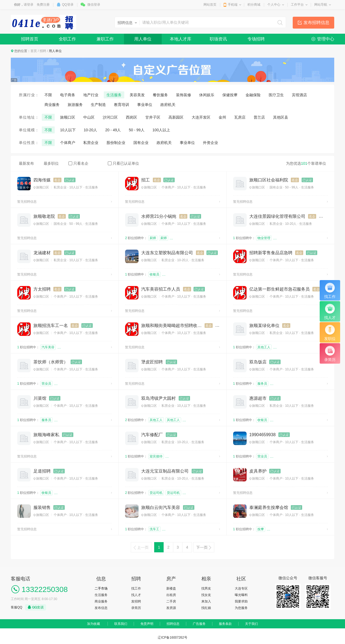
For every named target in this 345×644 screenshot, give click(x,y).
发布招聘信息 (316, 23)
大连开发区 (201, 117)
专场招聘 (256, 39)
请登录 (29, 5)
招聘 (43, 51)
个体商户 (68, 143)
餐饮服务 (160, 95)
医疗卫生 (276, 95)
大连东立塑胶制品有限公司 (167, 253)
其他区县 (281, 117)
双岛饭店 (258, 362)
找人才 (136, 595)
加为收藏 (94, 624)
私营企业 (91, 143)
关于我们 (251, 624)
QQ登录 (68, 5)
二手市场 (101, 588)
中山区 (89, 117)
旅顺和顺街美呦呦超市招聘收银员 (171, 326)
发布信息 (101, 608)
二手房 (171, 601)
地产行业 (91, 95)
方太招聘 (42, 289)
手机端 (233, 5)
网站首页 (210, 5)
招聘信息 (173, 624)
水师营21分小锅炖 (159, 216)
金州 (222, 117)
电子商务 (68, 95)
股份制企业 (116, 143)
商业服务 (52, 105)
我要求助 (241, 601)
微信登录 (94, 5)
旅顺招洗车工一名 (51, 326)
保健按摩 (230, 95)
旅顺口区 (68, 117)
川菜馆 (40, 398)
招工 (146, 180)
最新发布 (26, 163)
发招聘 (136, 601)
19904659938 (263, 435)
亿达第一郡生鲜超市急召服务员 (280, 289)
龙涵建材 (42, 253)
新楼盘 (171, 588)
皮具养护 (258, 471)
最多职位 (51, 163)
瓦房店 (240, 117)
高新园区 (176, 117)
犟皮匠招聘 (152, 362)
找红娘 (206, 608)
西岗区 (132, 117)
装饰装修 (184, 95)
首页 (34, 51)
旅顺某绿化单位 (264, 326)
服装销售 (42, 507)
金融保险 (253, 95)
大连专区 (241, 588)
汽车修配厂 (152, 435)
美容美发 (137, 95)
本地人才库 (181, 39)
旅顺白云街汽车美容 (161, 507)
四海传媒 (42, 180)
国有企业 (141, 143)
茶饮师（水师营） (51, 362)
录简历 (136, 608)
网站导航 (321, 5)
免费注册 (43, 5)
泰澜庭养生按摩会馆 (269, 507)
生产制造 (98, 105)
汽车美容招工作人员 (161, 289)
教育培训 (122, 105)
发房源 (171, 608)
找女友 (206, 595)
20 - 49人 (113, 130)
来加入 (206, 601)
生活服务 (114, 95)
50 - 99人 (137, 130)
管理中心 (326, 39)
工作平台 (297, 5)
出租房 (171, 595)
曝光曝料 (241, 595)
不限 (48, 95)
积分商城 (254, 5)
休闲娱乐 (207, 95)
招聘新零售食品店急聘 (271, 253)
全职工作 (67, 39)
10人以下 (68, 130)
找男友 (206, 588)
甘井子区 (153, 117)
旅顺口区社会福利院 (269, 180)
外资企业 (211, 143)
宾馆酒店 (299, 95)
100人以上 (161, 130)
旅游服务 (75, 105)
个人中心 (274, 5)
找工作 (136, 588)
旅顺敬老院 (44, 216)
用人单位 (143, 39)
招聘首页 (30, 39)
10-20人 (91, 130)
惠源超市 (258, 398)
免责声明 (147, 624)
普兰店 (259, 117)
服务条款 (225, 624)
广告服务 (199, 624)
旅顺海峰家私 (46, 435)
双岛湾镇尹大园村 (158, 398)
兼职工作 (105, 39)
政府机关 (168, 105)
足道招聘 (42, 471)
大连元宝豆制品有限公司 (165, 471)
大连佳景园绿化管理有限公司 (277, 216)
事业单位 (145, 105)
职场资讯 (218, 39)
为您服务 (241, 608)
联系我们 (121, 624)
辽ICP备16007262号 (172, 638)
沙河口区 (110, 117)
